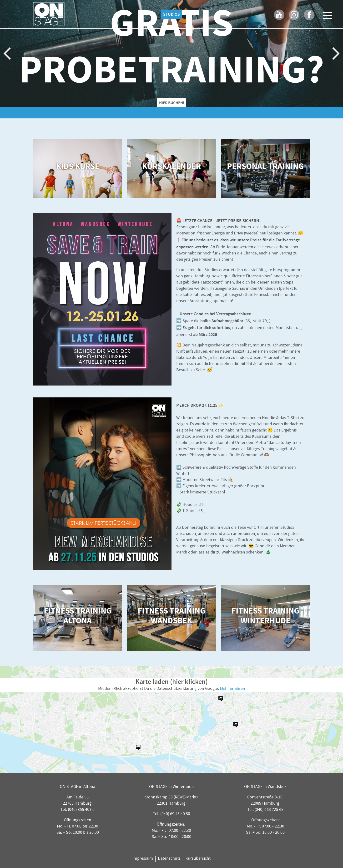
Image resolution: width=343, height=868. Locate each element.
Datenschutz (169, 859)
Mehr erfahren (232, 689)
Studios (171, 14)
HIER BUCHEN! (172, 103)
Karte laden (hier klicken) (172, 682)
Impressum (143, 859)
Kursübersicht (198, 859)
